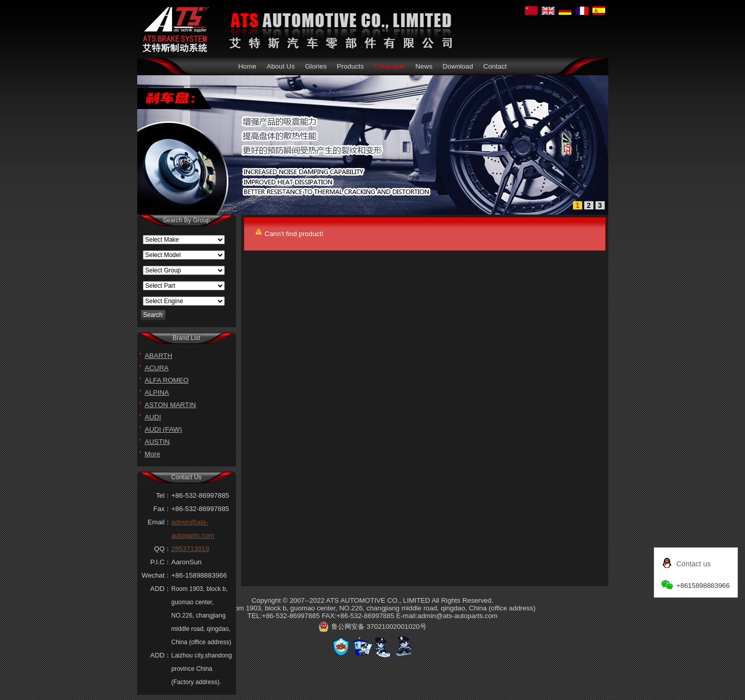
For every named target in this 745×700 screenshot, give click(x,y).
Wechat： (157, 575)
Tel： (163, 495)
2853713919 (190, 549)
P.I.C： (161, 562)
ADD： (161, 589)
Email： (159, 522)
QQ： (163, 549)
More (153, 454)
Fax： (162, 509)
